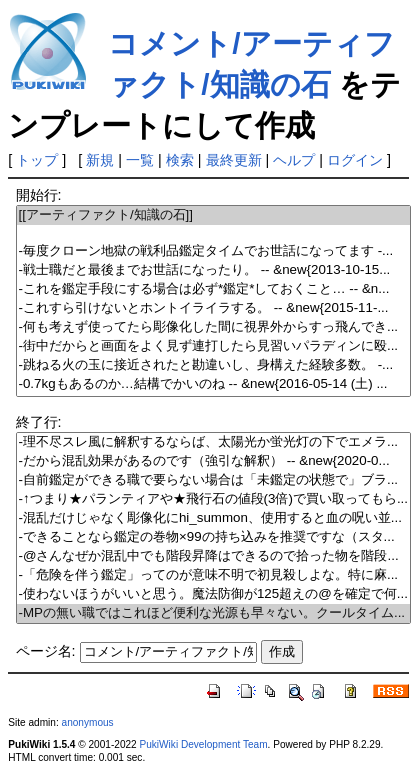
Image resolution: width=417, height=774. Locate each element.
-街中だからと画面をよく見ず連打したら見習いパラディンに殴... (214, 346)
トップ (37, 160)
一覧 (140, 160)
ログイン (355, 160)
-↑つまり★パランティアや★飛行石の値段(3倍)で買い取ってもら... (214, 499)
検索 (180, 160)
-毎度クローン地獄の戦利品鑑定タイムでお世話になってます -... (214, 251)
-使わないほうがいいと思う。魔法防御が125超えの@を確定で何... (214, 594)
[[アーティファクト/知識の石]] (214, 215)
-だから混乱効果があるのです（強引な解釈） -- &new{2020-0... (214, 461)
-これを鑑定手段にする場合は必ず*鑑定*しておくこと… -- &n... (214, 289)
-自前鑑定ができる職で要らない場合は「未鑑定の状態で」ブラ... (214, 480)
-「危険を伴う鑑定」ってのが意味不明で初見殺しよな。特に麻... (214, 575)
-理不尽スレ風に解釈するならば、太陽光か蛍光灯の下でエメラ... (214, 442)
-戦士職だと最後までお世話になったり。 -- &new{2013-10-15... (214, 270)
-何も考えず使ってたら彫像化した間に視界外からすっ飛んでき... (214, 327)
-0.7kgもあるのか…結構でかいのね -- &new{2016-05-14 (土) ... (214, 384)
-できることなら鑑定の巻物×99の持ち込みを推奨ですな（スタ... (214, 537)
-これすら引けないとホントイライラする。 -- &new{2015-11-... (214, 308)
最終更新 (234, 160)
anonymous (88, 722)
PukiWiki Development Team (204, 744)
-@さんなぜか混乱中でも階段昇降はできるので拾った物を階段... (214, 556)
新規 (100, 160)
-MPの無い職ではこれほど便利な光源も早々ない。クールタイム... (214, 613)
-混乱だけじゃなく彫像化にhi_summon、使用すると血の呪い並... (214, 518)
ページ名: (46, 651)
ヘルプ (294, 160)
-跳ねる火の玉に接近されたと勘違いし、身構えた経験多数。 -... (214, 365)
